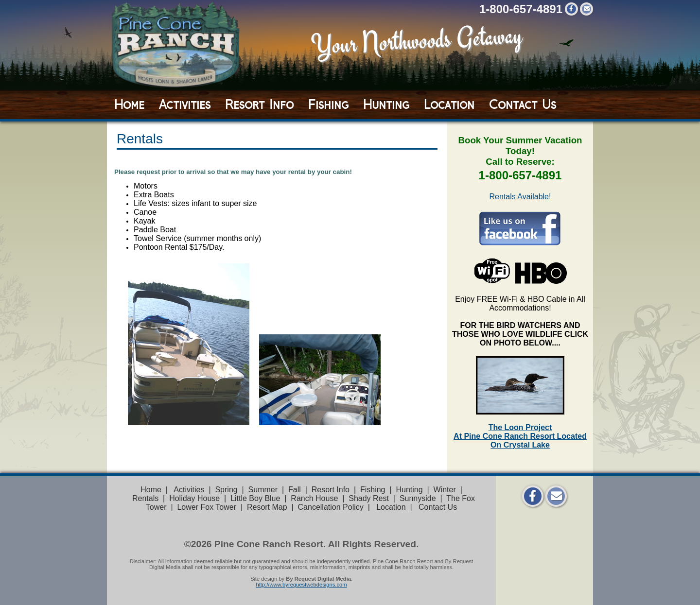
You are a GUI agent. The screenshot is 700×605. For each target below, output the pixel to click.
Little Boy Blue (255, 498)
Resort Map (267, 507)
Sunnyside (418, 498)
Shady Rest (369, 498)
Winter (445, 490)
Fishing (328, 104)
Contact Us (523, 104)
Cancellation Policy (331, 507)
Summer (263, 490)
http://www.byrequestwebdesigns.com (301, 585)
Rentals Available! (520, 197)
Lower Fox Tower (207, 507)
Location (449, 104)
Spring (226, 490)
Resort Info (259, 104)
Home (129, 104)
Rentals (145, 498)
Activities (185, 104)
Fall (295, 490)
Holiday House (194, 498)
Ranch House (314, 498)
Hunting (386, 104)
